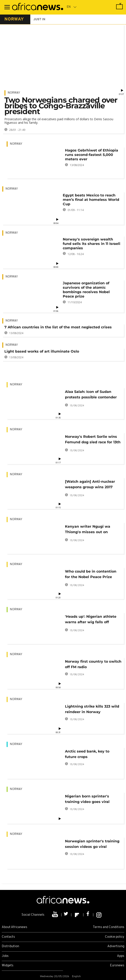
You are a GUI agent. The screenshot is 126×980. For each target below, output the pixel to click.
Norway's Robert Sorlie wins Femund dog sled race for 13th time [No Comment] (93, 440)
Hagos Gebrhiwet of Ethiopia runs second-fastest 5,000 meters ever (92, 155)
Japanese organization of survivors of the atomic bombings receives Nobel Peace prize (86, 290)
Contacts (8, 937)
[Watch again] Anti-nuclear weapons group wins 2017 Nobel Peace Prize (90, 485)
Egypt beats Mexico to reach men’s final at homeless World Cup (91, 200)
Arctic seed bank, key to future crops (87, 754)
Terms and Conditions (109, 927)
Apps (121, 956)
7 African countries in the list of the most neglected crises (58, 327)
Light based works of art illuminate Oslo (42, 351)
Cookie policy (115, 937)
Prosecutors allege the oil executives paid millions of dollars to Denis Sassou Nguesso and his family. (59, 121)
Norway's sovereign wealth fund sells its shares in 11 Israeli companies (92, 244)
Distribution (10, 946)
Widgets (8, 966)
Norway (14, 93)
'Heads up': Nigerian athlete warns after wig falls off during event (91, 620)
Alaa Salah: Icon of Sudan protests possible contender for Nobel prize (91, 395)
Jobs (5, 956)
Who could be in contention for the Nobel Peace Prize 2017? (91, 575)
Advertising (116, 946)
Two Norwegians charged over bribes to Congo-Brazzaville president (61, 106)
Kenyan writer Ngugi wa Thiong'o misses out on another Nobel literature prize (92, 530)
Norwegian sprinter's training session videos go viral (92, 844)
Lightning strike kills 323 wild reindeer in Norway (92, 709)
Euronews (117, 966)
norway (14, 19)
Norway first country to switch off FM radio (93, 664)
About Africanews (14, 927)
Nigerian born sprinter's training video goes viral (87, 799)
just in (39, 19)
